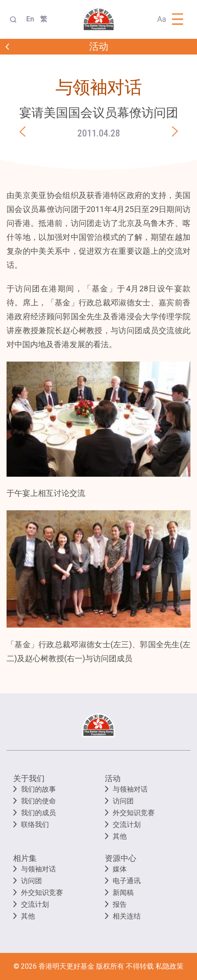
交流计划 (127, 825)
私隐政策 (169, 966)
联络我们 (35, 825)
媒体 (120, 869)
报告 (120, 904)
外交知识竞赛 (134, 813)
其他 (120, 836)
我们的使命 (38, 801)
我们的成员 (38, 813)
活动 (113, 778)
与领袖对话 (130, 789)
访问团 (123, 801)
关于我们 (29, 778)
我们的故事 (38, 789)
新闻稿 (123, 893)
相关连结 (127, 916)
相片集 (25, 858)
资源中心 (121, 858)
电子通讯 (127, 881)
